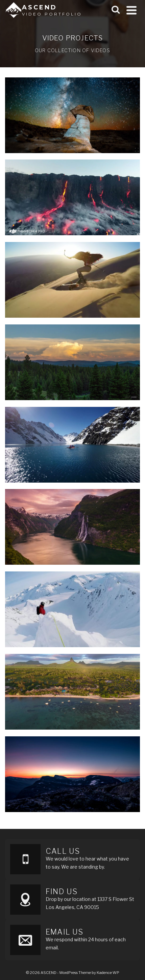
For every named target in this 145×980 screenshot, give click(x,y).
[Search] (116, 10)
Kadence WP (108, 973)
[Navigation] (131, 10)
